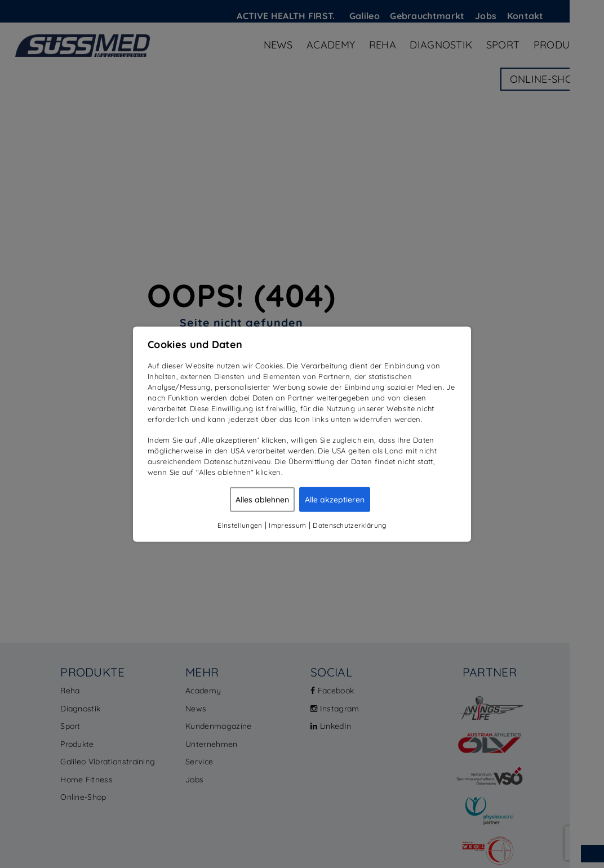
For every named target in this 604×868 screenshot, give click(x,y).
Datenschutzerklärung (349, 525)
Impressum (287, 525)
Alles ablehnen (262, 499)
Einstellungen (240, 525)
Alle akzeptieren (335, 499)
